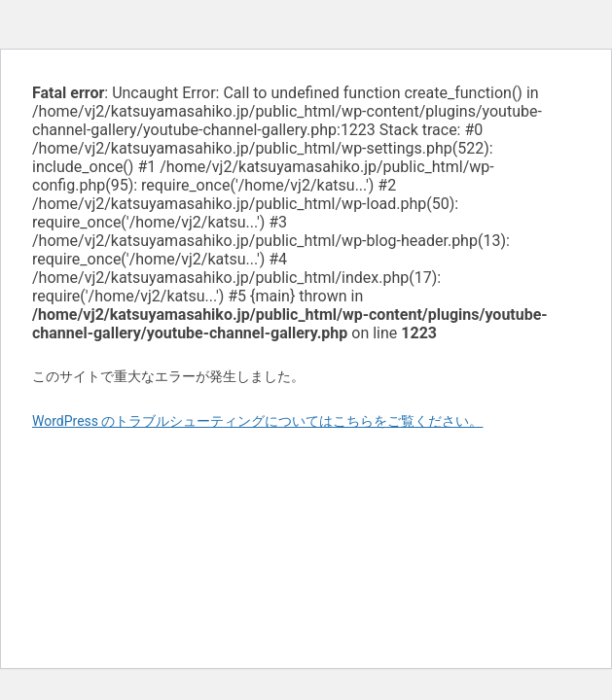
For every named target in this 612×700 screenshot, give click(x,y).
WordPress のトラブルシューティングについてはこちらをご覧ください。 (258, 421)
